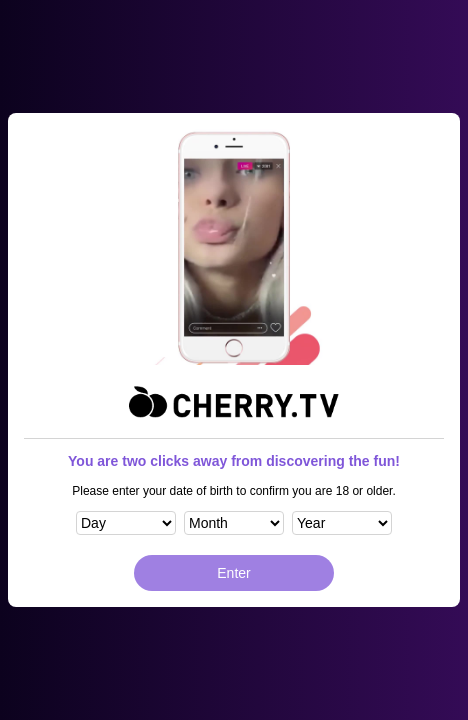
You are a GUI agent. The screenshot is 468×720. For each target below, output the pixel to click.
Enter (233, 573)
